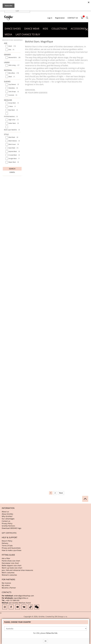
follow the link (52, 633)
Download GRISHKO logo (11, 528)
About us (5, 512)
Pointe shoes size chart (11, 561)
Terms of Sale (7, 546)
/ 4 (13, 148)
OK (45, 641)
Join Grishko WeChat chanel (20, 603)
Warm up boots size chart (12, 568)
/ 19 (14, 73)
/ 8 (13, 137)
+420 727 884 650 (12, 600)
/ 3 (14, 84)
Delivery (5, 543)
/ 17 (14, 65)
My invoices (6, 583)
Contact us (6, 521)
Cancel (12, 172)
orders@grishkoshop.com (24, 596)
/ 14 (12, 46)
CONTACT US (73, 18)
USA (17, 11)
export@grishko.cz (21, 598)
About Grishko (7, 514)
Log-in (50, 18)
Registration (60, 18)
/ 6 (11, 50)
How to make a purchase (12, 550)
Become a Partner (9, 588)
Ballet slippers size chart (12, 565)
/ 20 (14, 57)
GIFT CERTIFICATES (9, 533)
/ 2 (14, 91)
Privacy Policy (7, 523)
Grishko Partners (8, 526)
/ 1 (12, 77)
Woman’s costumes (9, 575)
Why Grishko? (7, 516)
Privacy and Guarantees (11, 548)
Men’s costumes (8, 573)
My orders (6, 585)
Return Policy (7, 541)
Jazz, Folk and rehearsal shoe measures (17, 570)
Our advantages (8, 519)
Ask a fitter (6, 558)
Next (61, 493)
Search (12, 169)
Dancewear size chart (10, 563)
